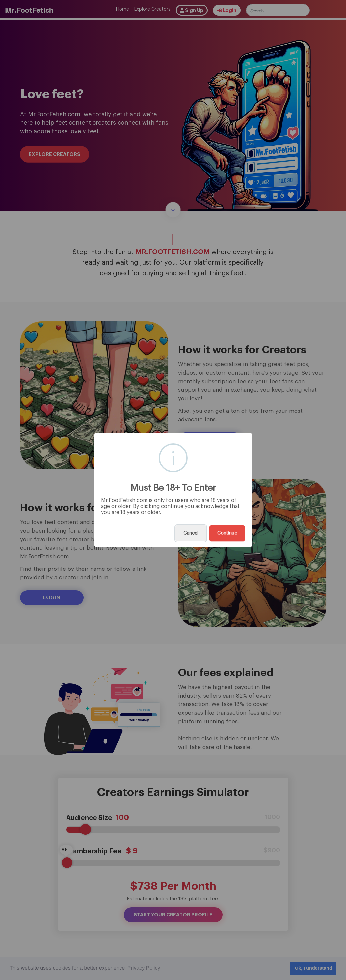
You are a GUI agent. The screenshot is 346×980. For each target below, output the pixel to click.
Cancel (191, 533)
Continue (227, 533)
